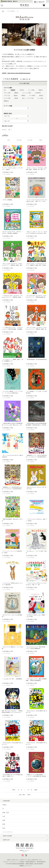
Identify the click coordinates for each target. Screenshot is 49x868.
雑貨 (4, 820)
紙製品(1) (6, 101)
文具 (4, 816)
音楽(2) (16, 98)
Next (36, 790)
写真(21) (41, 90)
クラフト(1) (7, 96)
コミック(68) (31, 90)
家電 (4, 824)
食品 (4, 828)
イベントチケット (8, 832)
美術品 (4, 805)
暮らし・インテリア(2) (28, 98)
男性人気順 (19, 140)
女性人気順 (30, 140)
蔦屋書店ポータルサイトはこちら (24, 847)
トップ (3, 11)
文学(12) (22, 90)
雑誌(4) (16, 96)
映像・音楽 (6, 812)
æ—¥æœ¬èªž (39, 2)
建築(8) (16, 93)
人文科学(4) (38, 93)
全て (5, 90)
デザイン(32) (7, 93)
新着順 (41, 140)
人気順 (8, 140)
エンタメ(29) (7, 98)
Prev (14, 790)
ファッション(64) (26, 93)
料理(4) (23, 96)
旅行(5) (41, 96)
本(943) (13, 90)
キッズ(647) (32, 96)
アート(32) (40, 98)
